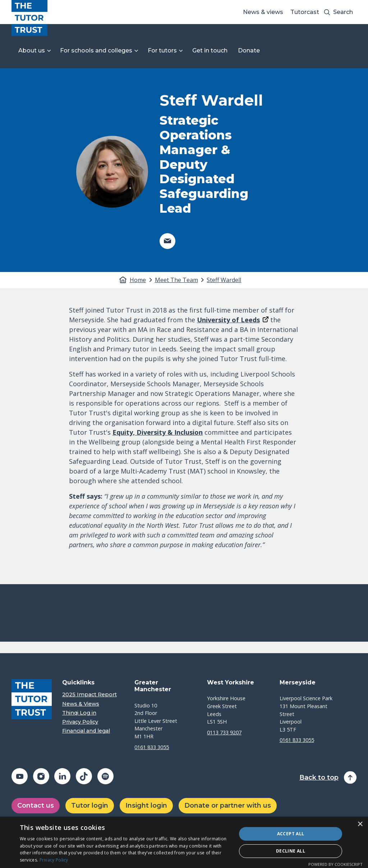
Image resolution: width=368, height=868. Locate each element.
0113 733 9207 (224, 732)
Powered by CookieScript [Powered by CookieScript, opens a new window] (335, 864)
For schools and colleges (96, 50)
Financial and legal (86, 731)
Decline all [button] (291, 851)
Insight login (146, 805)
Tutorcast (305, 12)
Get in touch (210, 50)
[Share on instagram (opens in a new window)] (41, 776)
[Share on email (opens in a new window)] (167, 241)
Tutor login (90, 805)
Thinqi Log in (79, 713)
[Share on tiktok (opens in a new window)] (84, 776)
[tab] (142, 280)
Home (138, 280)
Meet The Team (176, 280)
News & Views (81, 704)
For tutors (162, 50)
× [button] (360, 824)
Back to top (319, 778)
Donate (249, 50)
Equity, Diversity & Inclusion (158, 432)
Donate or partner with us (228, 805)
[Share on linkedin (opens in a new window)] (62, 776)
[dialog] (184, 842)
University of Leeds (228, 320)
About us (32, 50)
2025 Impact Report (89, 695)
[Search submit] (327, 12)
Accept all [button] (291, 834)
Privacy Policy (80, 722)
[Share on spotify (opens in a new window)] (105, 776)
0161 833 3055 (152, 747)
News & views (263, 12)
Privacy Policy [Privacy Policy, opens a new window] (54, 860)
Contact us (36, 805)
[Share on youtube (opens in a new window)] (20, 776)
